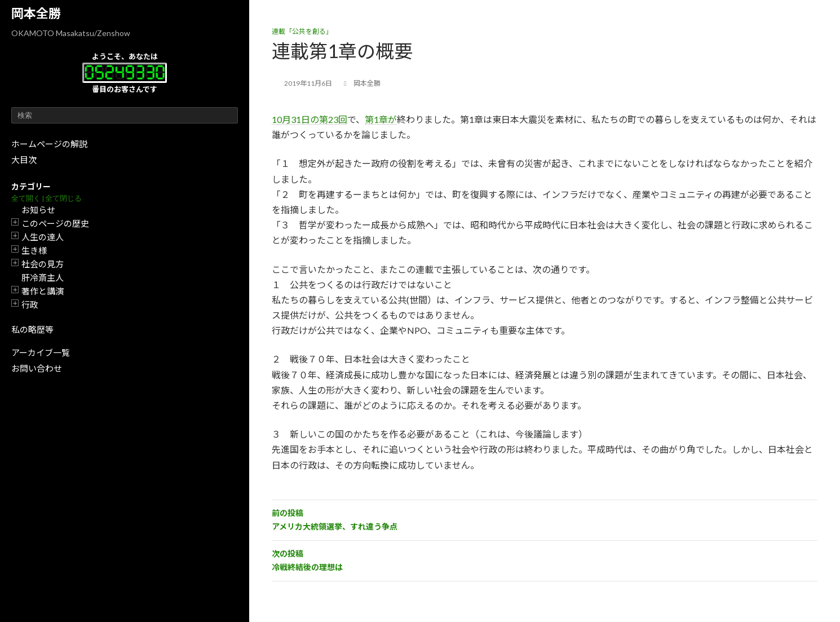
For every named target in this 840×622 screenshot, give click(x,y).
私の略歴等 (32, 329)
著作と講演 (43, 291)
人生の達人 (43, 237)
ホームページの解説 (49, 144)
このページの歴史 (55, 223)
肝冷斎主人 (43, 277)
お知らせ (38, 210)
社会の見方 (43, 264)
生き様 (34, 250)
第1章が (381, 119)
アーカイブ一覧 (41, 352)
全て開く (26, 198)
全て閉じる (63, 198)
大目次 (24, 160)
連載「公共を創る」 (302, 31)
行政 (30, 305)
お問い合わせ (37, 368)
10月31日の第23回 (310, 119)
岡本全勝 (36, 13)
